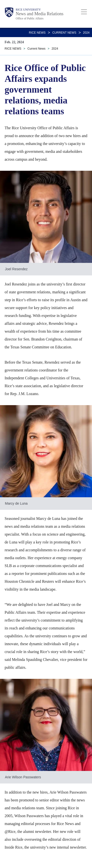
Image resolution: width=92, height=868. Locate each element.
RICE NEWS (37, 33)
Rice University (28, 10)
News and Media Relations (39, 14)
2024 (86, 33)
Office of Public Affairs (30, 18)
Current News (64, 33)
